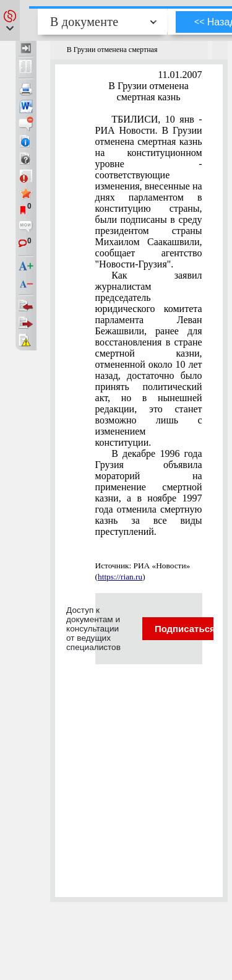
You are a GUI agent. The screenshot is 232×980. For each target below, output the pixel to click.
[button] (10, 20)
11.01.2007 (180, 75)
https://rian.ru (120, 577)
